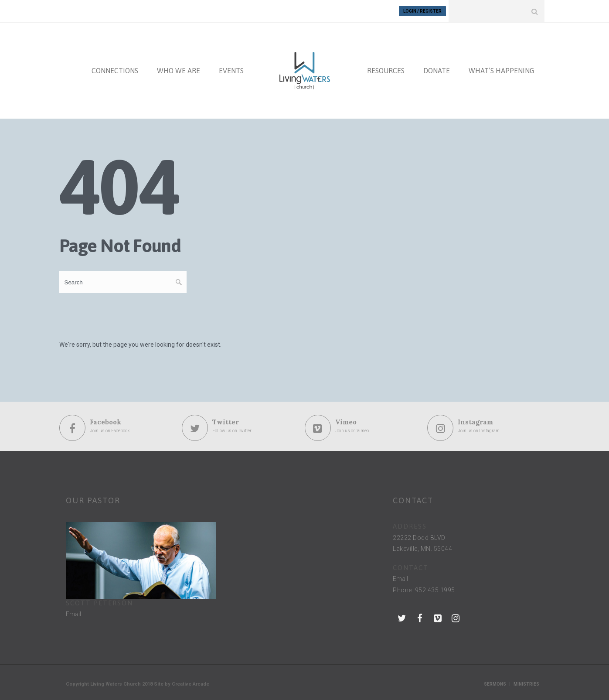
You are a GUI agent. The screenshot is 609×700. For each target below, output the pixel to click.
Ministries (526, 684)
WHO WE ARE (179, 71)
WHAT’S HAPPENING (501, 71)
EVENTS (231, 71)
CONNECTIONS (115, 71)
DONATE (437, 71)
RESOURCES (386, 71)
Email (73, 614)
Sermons (495, 684)
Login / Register (422, 11)
